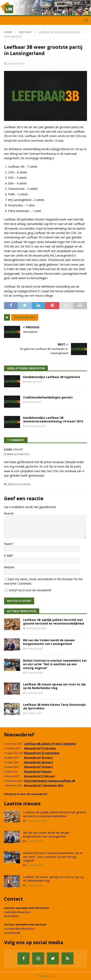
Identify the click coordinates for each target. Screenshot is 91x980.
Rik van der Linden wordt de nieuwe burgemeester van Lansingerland (49, 642)
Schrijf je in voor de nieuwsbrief (26, 794)
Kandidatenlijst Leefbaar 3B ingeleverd (51, 377)
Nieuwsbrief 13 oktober (40, 748)
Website (9, 567)
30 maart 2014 (33, 402)
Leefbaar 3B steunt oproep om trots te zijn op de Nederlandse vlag (54, 686)
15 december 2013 (36, 426)
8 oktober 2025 (34, 713)
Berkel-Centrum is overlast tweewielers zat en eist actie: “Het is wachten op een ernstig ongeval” (55, 664)
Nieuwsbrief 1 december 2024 (44, 785)
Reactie (9, 513)
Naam (8, 544)
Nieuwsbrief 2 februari (39, 776)
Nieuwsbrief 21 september (42, 753)
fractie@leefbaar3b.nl (17, 912)
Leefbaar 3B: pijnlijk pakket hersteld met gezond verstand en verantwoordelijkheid (54, 622)
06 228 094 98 (12, 933)
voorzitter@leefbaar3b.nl (19, 929)
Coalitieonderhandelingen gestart (48, 397)
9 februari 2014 (34, 382)
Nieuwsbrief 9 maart (38, 771)
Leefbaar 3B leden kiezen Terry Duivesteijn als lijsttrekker (54, 706)
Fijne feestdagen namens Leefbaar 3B (50, 781)
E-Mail (8, 555)
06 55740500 (11, 916)
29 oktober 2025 (34, 649)
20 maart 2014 (16, 63)
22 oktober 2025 (34, 673)
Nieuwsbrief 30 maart (39, 758)
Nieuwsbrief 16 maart (39, 767)
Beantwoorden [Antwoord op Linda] (19, 484)
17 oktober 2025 (34, 693)
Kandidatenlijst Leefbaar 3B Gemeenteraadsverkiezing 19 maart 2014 (53, 419)
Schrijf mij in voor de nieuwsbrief (28, 590)
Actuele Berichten (22, 611)
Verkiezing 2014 (25, 317)
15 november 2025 (36, 628)
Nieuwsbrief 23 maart (39, 762)
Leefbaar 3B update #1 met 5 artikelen (50, 744)
